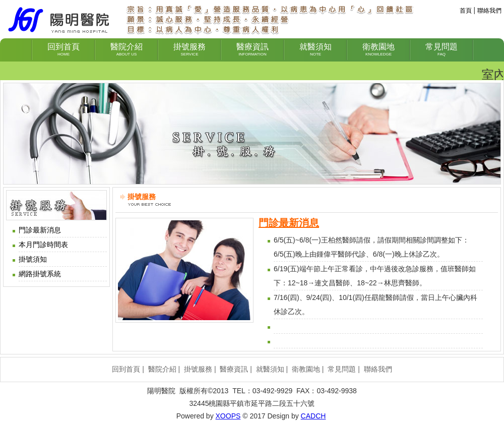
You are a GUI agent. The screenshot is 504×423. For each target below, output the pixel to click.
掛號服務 (198, 369)
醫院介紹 (162, 369)
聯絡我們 (489, 11)
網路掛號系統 (40, 274)
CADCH (313, 416)
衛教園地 (306, 369)
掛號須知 (33, 259)
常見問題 (342, 369)
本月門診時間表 (43, 245)
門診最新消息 (40, 230)
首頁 (466, 11)
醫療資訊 (234, 369)
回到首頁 (126, 369)
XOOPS (228, 416)
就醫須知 (270, 369)
